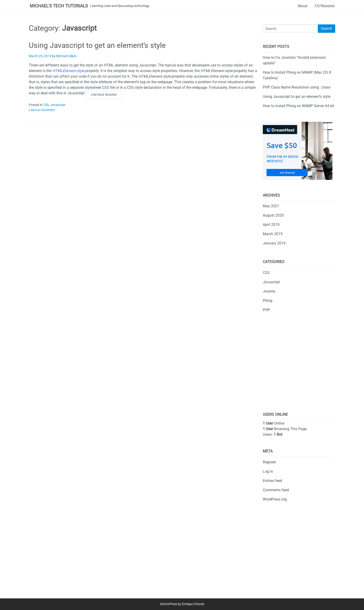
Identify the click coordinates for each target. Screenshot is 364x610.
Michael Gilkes (66, 56)
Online (274, 423)
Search (327, 28)
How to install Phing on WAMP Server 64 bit (299, 106)
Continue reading (106, 96)
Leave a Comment (42, 110)
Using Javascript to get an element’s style (97, 45)
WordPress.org (275, 499)
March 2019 (273, 234)
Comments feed (276, 490)
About (302, 6)
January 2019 (274, 243)
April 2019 (271, 225)
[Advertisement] (299, 366)
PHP (266, 310)
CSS (46, 105)
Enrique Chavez (193, 604)
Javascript (58, 105)
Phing (268, 301)
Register (269, 462)
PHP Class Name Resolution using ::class (297, 87)
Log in (268, 471)
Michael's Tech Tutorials (59, 6)
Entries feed (272, 481)
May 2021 (271, 206)
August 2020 (273, 215)
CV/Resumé (325, 6)
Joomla (269, 291)
